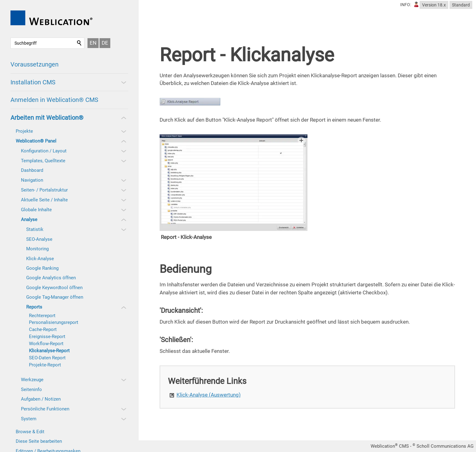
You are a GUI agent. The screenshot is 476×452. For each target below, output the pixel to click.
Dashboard (32, 170)
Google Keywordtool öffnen (54, 288)
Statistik (35, 229)
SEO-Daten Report (47, 358)
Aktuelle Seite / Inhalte (44, 200)
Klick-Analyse (40, 259)
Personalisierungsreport (54, 322)
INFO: (406, 5)
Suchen (79, 43)
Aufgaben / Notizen (41, 399)
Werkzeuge (32, 380)
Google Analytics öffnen (51, 278)
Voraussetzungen (35, 64)
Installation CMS (33, 82)
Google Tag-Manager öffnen (55, 297)
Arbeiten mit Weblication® (47, 118)
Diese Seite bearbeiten (39, 441)
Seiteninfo (31, 389)
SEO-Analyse (39, 239)
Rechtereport (42, 316)
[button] (123, 82)
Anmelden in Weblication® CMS (54, 100)
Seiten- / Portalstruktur (44, 190)
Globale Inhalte (36, 210)
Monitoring (37, 249)
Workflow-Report (46, 344)
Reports (34, 307)
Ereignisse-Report (47, 337)
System (29, 419)
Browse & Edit (30, 432)
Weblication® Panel (36, 141)
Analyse (29, 220)
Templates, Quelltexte (43, 161)
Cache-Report (43, 329)
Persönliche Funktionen (45, 409)
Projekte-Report (45, 365)
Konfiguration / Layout (44, 151)
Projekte (24, 131)
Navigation (32, 180)
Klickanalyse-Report (49, 351)
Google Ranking (42, 268)
